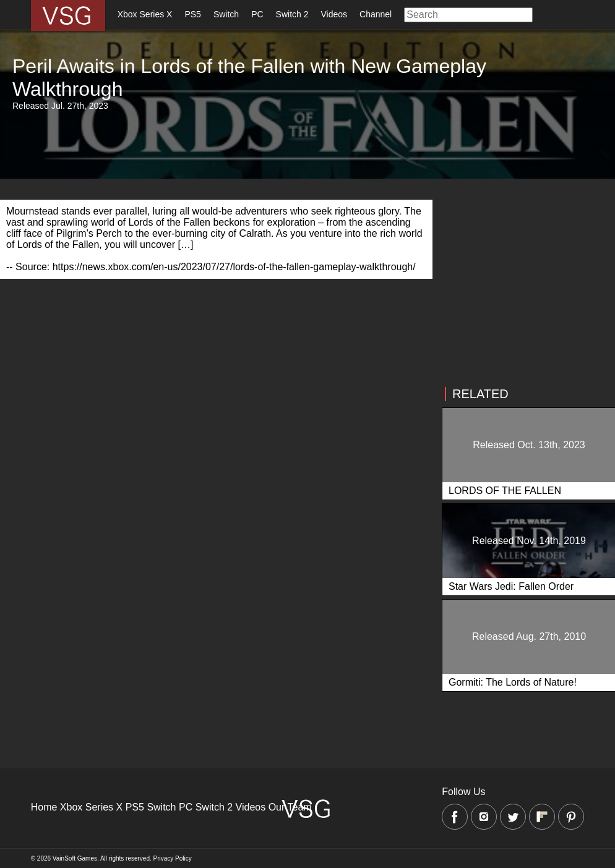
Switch (226, 14)
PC (257, 14)
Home (44, 807)
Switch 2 (292, 14)
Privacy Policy (173, 858)
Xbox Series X (145, 14)
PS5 (192, 14)
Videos (334, 14)
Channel (376, 14)
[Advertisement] (211, 365)
